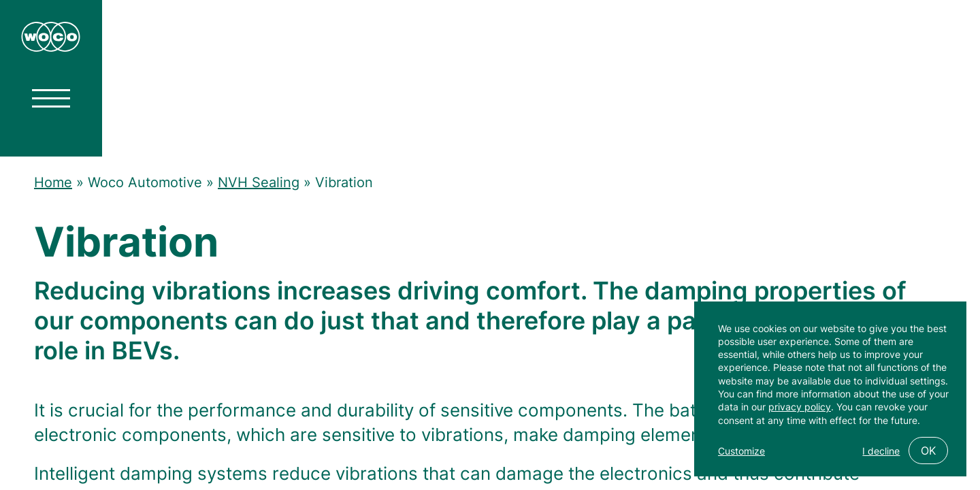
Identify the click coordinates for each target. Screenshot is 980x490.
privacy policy (800, 407)
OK (928, 451)
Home (53, 182)
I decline (881, 451)
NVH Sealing (259, 182)
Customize (741, 451)
